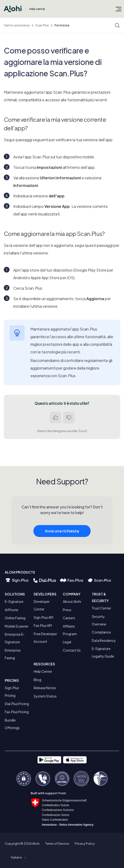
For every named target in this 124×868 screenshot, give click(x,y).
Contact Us (72, 650)
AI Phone (11, 610)
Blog (37, 680)
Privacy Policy (85, 844)
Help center (37, 9)
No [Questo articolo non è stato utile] (69, 418)
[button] (18, 857)
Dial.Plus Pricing (17, 704)
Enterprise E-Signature (15, 638)
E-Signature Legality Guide (103, 652)
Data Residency (104, 640)
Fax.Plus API (43, 625)
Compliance (101, 632)
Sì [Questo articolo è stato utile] (55, 418)
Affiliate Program (70, 630)
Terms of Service (57, 844)
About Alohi (72, 601)
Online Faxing (15, 618)
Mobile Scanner (17, 626)
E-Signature (14, 601)
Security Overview (99, 620)
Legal (67, 642)
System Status (45, 696)
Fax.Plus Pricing (17, 712)
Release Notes (45, 688)
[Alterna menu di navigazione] (119, 9)
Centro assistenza (17, 25)
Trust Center (101, 608)
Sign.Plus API (44, 617)
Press (67, 610)
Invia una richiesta (62, 535)
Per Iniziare (62, 25)
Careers (69, 618)
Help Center (43, 671)
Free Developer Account (45, 638)
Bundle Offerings (12, 724)
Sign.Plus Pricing (12, 692)
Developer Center (42, 605)
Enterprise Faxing (13, 654)
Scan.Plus (42, 25)
